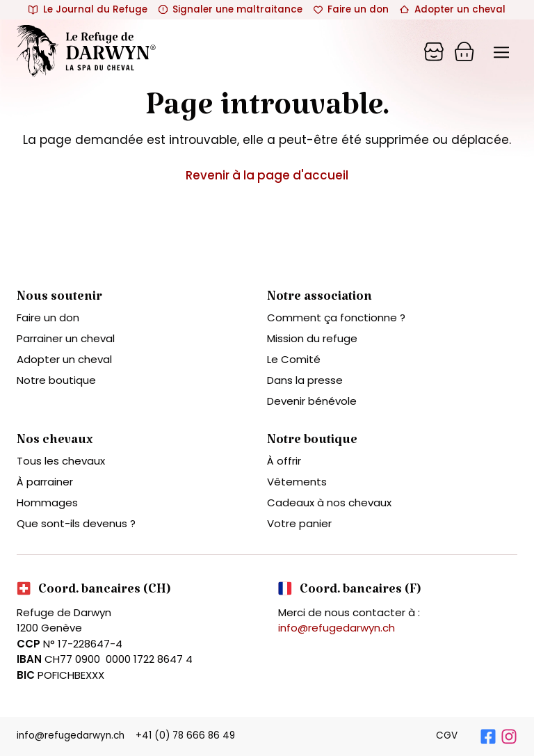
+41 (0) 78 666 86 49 (185, 735)
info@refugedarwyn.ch (337, 628)
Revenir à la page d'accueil (267, 175)
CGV (447, 735)
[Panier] (434, 51)
